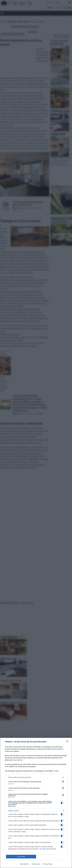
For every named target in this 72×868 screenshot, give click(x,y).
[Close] (68, 742)
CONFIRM (21, 857)
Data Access (36, 864)
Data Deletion (24, 864)
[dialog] (36, 803)
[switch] (62, 782)
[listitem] (36, 777)
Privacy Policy (48, 864)
